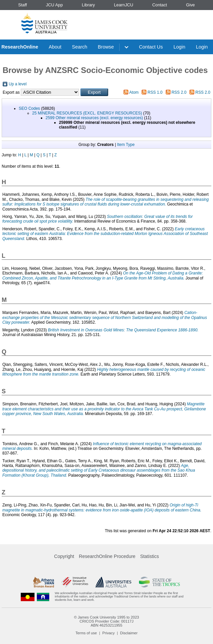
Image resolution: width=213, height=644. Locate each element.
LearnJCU (124, 5)
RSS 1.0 (155, 92)
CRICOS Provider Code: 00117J (106, 621)
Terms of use (86, 633)
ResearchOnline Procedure (107, 556)
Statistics (149, 556)
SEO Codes (29, 108)
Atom (134, 92)
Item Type (126, 145)
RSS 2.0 (179, 92)
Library (88, 5)
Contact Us (151, 47)
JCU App (54, 5)
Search (80, 47)
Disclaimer (129, 633)
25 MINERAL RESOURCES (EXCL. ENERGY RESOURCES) (87, 113)
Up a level (18, 84)
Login (179, 47)
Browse (106, 47)
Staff (22, 5)
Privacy (109, 633)
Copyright (64, 556)
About (55, 47)
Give (190, 5)
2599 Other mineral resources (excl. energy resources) (94, 118)
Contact (160, 5)
